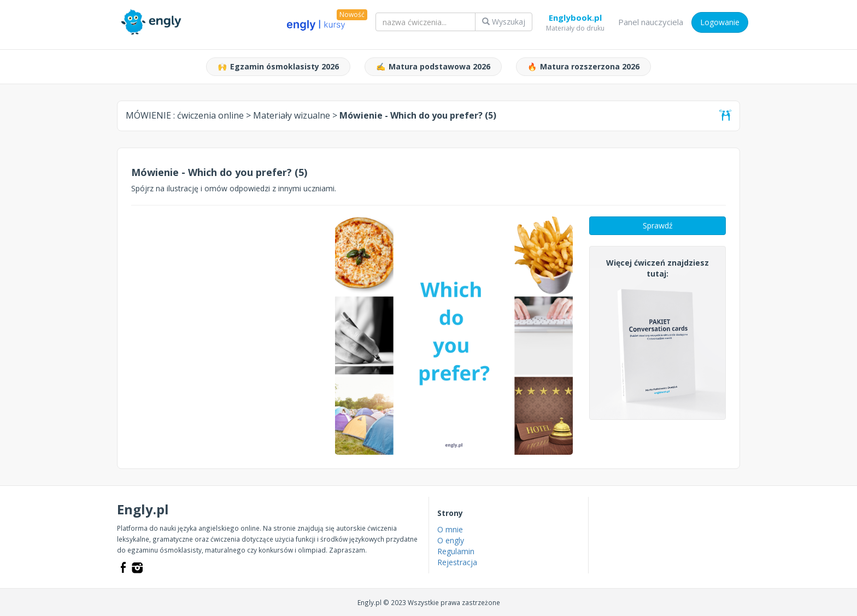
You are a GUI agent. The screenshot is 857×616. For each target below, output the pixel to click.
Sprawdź (658, 225)
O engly (451, 540)
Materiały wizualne (292, 115)
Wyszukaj (504, 22)
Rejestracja (457, 562)
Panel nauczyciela (651, 22)
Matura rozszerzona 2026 (583, 67)
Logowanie (720, 22)
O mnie (450, 529)
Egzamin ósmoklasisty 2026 (278, 67)
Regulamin (456, 551)
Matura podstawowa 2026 (433, 67)
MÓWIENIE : (185, 115)
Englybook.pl (575, 20)
